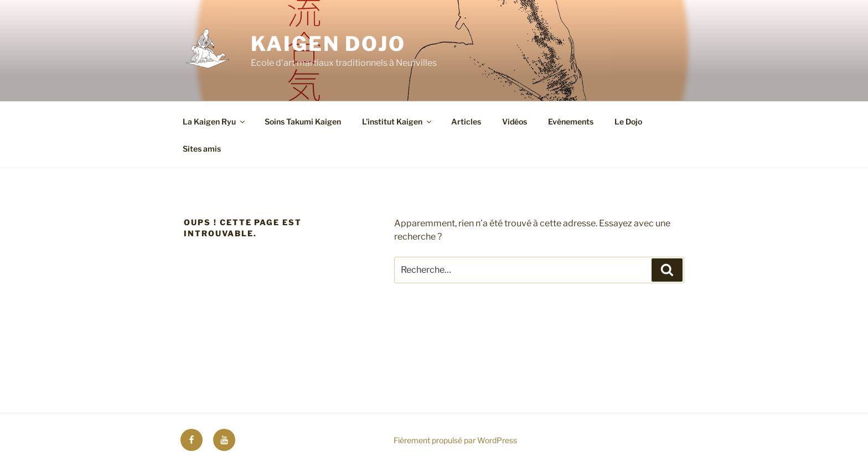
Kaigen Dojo (328, 44)
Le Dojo (628, 121)
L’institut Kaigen (397, 121)
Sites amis (202, 149)
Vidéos (515, 121)
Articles (466, 121)
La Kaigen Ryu (215, 121)
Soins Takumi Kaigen (303, 121)
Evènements (571, 121)
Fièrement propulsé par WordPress (455, 440)
